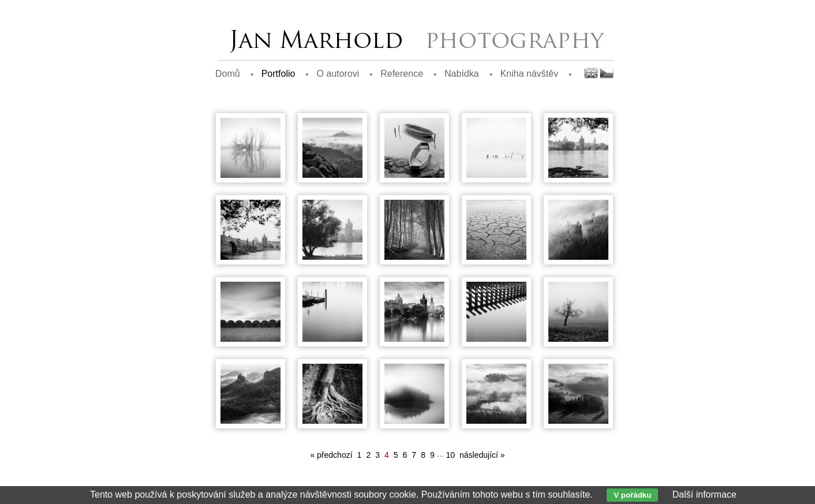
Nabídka (462, 74)
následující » (482, 455)
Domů (228, 74)
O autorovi (338, 74)
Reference (402, 74)
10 (450, 455)
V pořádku (632, 495)
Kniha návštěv (530, 74)
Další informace (704, 494)
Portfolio (278, 74)
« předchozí (331, 455)
